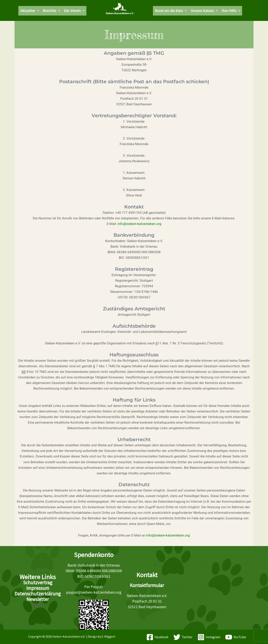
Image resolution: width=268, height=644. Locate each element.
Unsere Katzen (209, 11)
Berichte (49, 11)
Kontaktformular (147, 585)
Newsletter (38, 599)
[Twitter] (183, 637)
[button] (25, 11)
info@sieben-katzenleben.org (140, 224)
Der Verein (73, 11)
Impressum (38, 588)
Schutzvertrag (38, 582)
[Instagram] (209, 637)
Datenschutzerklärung (38, 594)
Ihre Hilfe (238, 11)
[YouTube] (236, 637)
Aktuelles (25, 11)
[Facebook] (157, 637)
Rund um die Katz (172, 11)
